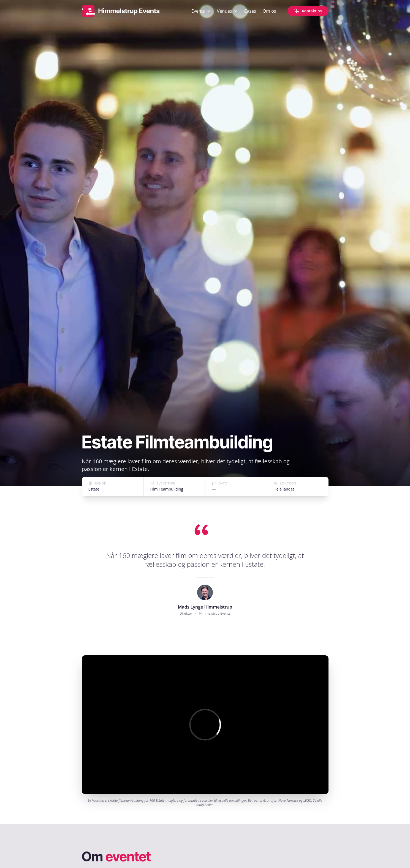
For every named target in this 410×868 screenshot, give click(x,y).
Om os (269, 11)
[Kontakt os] (308, 11)
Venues (227, 11)
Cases (250, 11)
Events (201, 11)
